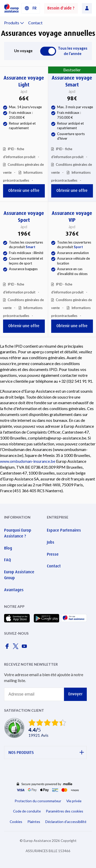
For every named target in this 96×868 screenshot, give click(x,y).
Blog (8, 548)
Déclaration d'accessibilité (66, 822)
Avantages (14, 590)
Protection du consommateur (38, 801)
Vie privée (74, 801)
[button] (31, 8)
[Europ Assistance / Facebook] (8, 648)
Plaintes (34, 822)
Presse (53, 554)
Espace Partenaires (64, 530)
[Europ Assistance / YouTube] (25, 648)
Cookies (16, 822)
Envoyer (75, 694)
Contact (35, 23)
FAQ (8, 560)
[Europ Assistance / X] (17, 648)
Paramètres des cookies (65, 811)
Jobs (51, 542)
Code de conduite (27, 811)
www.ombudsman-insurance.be (28, 461)
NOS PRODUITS (46, 752)
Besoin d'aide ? (61, 8)
